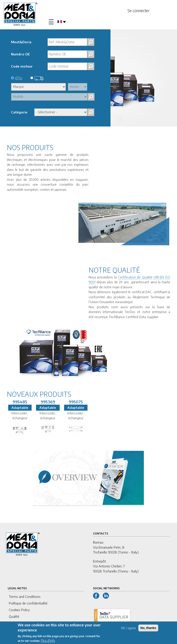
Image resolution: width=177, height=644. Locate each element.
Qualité (14, 616)
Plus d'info (48, 641)
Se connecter (139, 10)
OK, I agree (128, 629)
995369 (48, 402)
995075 (76, 402)
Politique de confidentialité (28, 603)
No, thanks (148, 629)
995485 (20, 402)
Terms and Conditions (25, 597)
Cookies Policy (19, 610)
